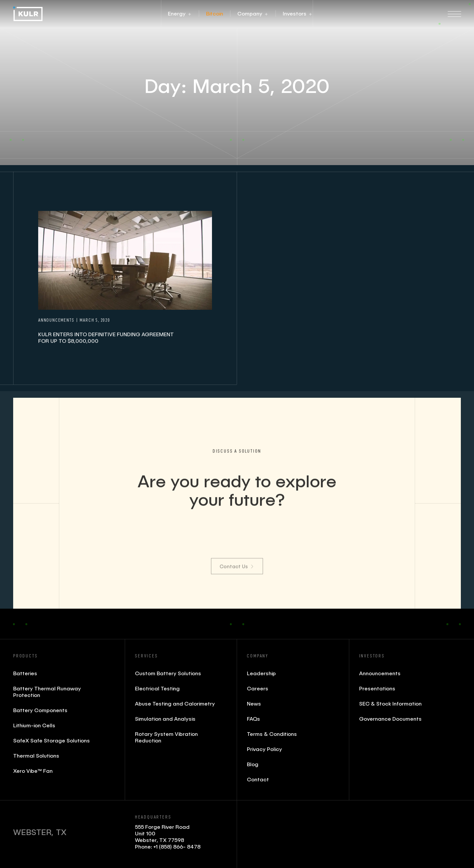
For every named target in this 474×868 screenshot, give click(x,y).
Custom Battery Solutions (168, 673)
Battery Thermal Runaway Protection (47, 692)
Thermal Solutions (36, 755)
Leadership (261, 673)
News (254, 703)
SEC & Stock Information (390, 703)
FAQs (253, 719)
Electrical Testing (157, 688)
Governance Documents (390, 719)
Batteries (25, 673)
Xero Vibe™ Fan (33, 771)
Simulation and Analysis (165, 719)
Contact (258, 779)
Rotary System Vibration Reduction (166, 737)
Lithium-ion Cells (34, 725)
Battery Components (40, 710)
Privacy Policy (264, 749)
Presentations (377, 688)
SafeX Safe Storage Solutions (52, 740)
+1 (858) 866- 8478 (177, 846)
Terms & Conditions (272, 734)
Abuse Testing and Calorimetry (175, 703)
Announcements (380, 673)
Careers (258, 688)
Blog (253, 764)
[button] (177, 14)
